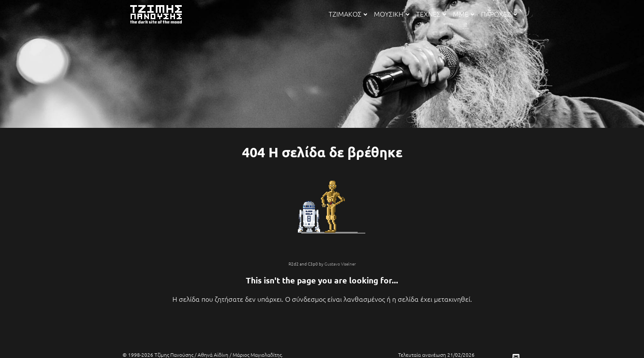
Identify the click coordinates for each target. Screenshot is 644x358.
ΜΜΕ (463, 14)
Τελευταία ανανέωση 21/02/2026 (436, 355)
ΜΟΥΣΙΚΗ (391, 14)
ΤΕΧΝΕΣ (431, 14)
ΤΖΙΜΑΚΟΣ (348, 14)
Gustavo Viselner (340, 264)
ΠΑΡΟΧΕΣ (499, 14)
